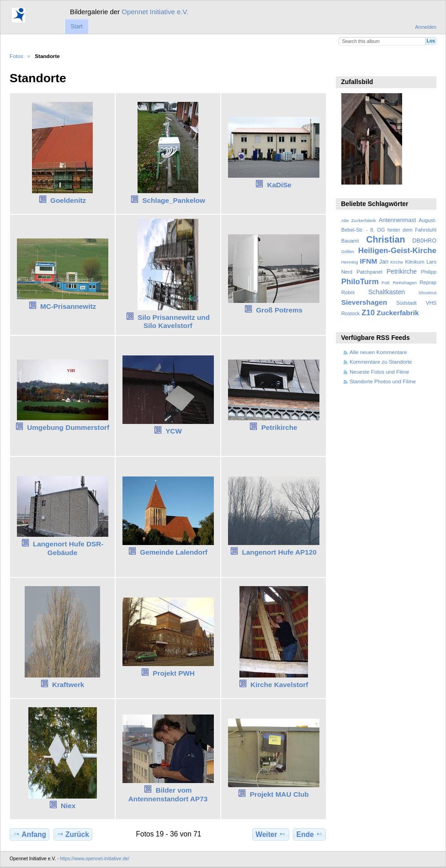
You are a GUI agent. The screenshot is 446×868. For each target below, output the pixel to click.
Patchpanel (369, 272)
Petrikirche (279, 427)
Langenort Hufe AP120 (279, 552)
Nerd (347, 272)
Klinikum (414, 262)
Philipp (429, 272)
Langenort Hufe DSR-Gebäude (68, 548)
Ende (310, 834)
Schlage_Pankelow (173, 200)
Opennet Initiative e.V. (155, 12)
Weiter (271, 834)
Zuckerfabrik (398, 313)
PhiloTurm (360, 282)
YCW (174, 431)
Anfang (29, 834)
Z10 (368, 313)
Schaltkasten (387, 292)
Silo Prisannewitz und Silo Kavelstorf (174, 322)
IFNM (369, 261)
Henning (350, 262)
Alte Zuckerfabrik (359, 220)
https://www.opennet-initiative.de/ (95, 859)
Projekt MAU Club (279, 794)
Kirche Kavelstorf (279, 685)
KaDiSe (279, 185)
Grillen (348, 251)
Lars (431, 262)
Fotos (16, 56)
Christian (385, 239)
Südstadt (406, 303)
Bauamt (350, 241)
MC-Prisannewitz (68, 306)
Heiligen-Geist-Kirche (397, 251)
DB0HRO (424, 241)
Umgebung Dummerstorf (68, 427)
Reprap (428, 282)
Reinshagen (405, 283)
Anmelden (426, 27)
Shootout (427, 293)
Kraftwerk (68, 685)
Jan (384, 262)
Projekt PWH (174, 673)
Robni (348, 292)
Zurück (73, 834)
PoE (386, 283)
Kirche (397, 262)
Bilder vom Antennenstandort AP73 (168, 794)
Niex (68, 806)
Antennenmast (397, 220)
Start (76, 26)
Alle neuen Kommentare (378, 352)
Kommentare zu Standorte (381, 362)
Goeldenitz (68, 200)
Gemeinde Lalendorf (174, 552)
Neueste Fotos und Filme (380, 372)
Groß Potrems (279, 310)
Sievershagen (364, 302)
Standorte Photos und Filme (383, 381)
